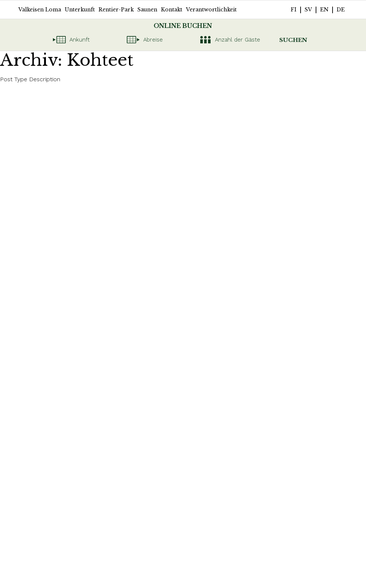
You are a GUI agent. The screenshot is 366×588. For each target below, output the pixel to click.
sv (308, 10)
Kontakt (172, 10)
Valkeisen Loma (40, 10)
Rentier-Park (116, 10)
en (324, 10)
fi (294, 10)
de (341, 10)
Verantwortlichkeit (211, 10)
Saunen (147, 10)
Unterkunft (80, 10)
